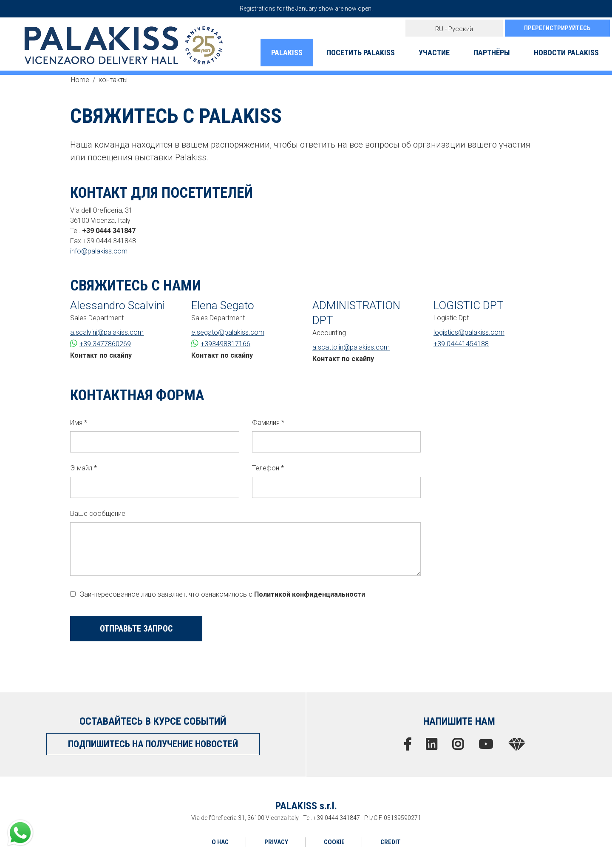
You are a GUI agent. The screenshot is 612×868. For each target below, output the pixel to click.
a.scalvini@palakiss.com (107, 332)
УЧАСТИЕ (434, 53)
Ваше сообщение (98, 514)
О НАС (220, 842)
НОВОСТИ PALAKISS (566, 53)
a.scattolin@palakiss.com (351, 347)
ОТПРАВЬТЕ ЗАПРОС (136, 629)
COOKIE (334, 842)
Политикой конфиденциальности (310, 594)
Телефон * (268, 468)
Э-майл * (84, 468)
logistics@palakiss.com (469, 332)
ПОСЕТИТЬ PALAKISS (361, 53)
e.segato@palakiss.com (228, 332)
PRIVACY (276, 842)
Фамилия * (268, 423)
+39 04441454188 (461, 344)
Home (80, 80)
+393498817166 (221, 343)
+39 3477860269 (101, 343)
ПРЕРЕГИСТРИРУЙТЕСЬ (557, 28)
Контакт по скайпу (101, 355)
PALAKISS (287, 53)
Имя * (79, 423)
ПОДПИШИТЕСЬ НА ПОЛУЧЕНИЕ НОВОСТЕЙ (153, 744)
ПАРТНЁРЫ (492, 53)
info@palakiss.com (99, 251)
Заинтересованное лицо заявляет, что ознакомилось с (218, 594)
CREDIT (391, 842)
